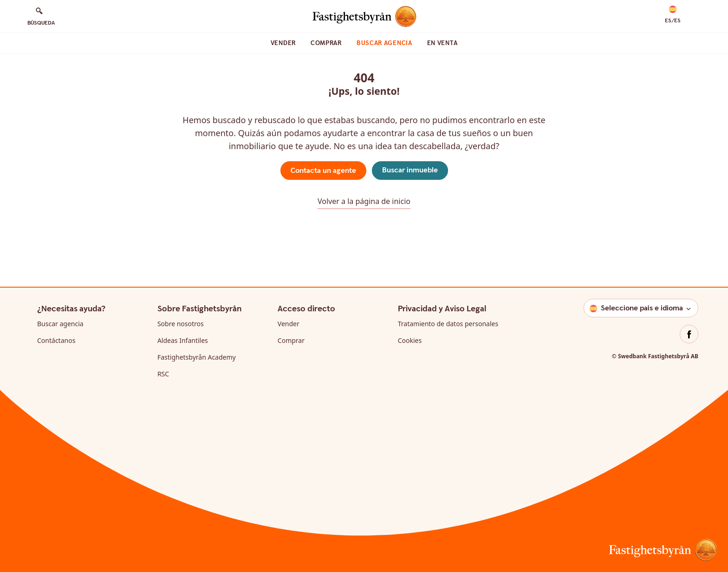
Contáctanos (56, 340)
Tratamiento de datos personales (448, 324)
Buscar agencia (384, 43)
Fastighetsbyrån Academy (197, 357)
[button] (673, 15)
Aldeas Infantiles (183, 340)
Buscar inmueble (410, 170)
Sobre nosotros (181, 324)
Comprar (326, 43)
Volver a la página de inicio (364, 201)
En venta (442, 43)
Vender (283, 43)
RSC (163, 374)
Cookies (410, 340)
